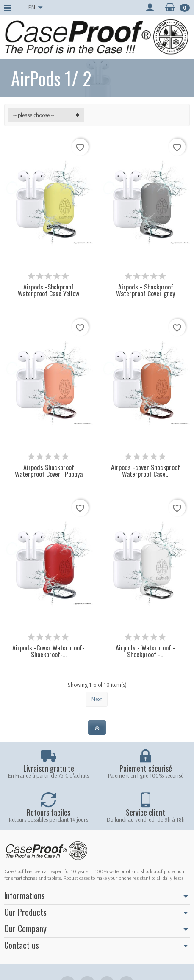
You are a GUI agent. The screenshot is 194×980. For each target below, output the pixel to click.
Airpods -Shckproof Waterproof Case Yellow (48, 290)
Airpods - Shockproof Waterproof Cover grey (145, 290)
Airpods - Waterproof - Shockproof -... (145, 651)
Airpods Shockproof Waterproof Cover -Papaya (49, 470)
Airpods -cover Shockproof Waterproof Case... (145, 470)
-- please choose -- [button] (34, 115)
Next (97, 699)
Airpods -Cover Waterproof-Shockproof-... (48, 651)
